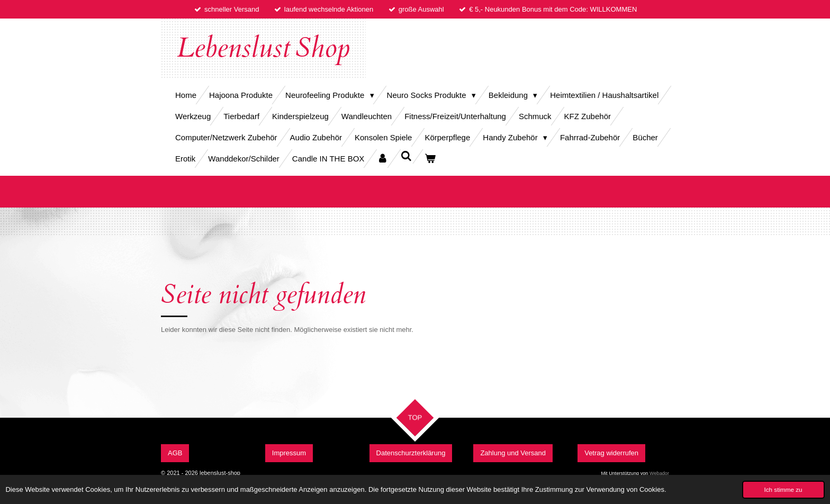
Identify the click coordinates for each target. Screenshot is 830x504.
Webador (659, 473)
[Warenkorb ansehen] (430, 159)
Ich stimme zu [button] (783, 489)
